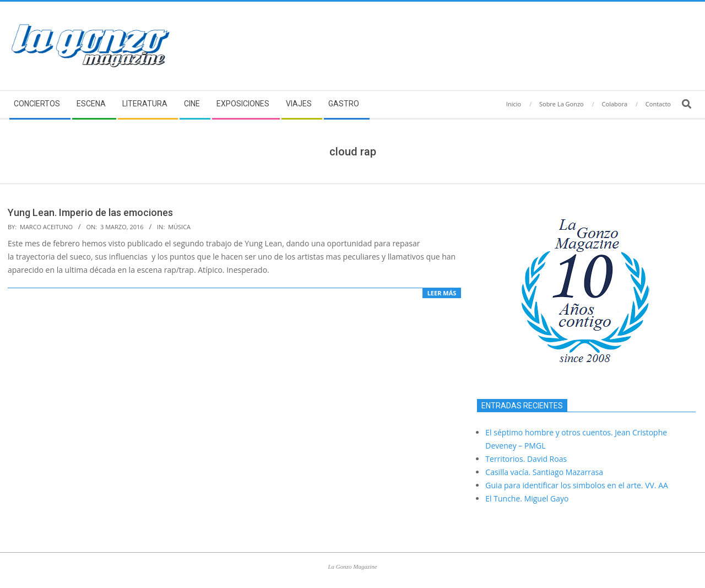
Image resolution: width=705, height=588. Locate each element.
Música (179, 227)
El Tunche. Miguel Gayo (527, 498)
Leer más (442, 293)
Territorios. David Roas (526, 459)
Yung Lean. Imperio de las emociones (90, 212)
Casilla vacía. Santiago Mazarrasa (544, 472)
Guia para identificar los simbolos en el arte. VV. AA (577, 485)
